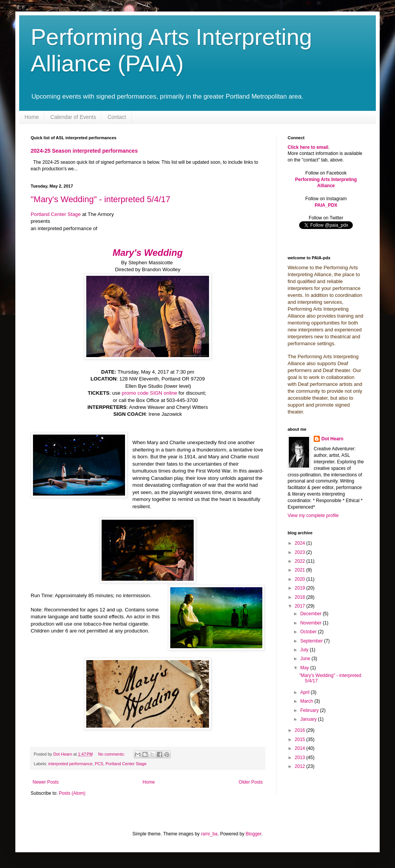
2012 (301, 766)
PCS (99, 764)
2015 (301, 740)
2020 (301, 579)
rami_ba (209, 834)
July (305, 650)
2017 (301, 606)
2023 (301, 552)
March (307, 701)
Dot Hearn (332, 439)
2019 (301, 588)
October (309, 632)
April (305, 692)
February (310, 710)
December (312, 614)
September (312, 641)
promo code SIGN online (150, 393)
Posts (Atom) (72, 793)
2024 (301, 543)
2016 (301, 730)
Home (32, 117)
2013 (301, 758)
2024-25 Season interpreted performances (84, 151)
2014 (301, 748)
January (309, 719)
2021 (301, 570)
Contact (117, 117)
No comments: (112, 754)
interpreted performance (70, 764)
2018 (301, 597)
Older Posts (251, 782)
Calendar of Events (73, 117)
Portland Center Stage (56, 214)
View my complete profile (313, 516)
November (312, 623)
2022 (301, 561)
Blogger (254, 834)
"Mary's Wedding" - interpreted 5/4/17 (100, 199)
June (306, 659)
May (305, 668)
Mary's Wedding (148, 253)
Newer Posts (46, 782)
